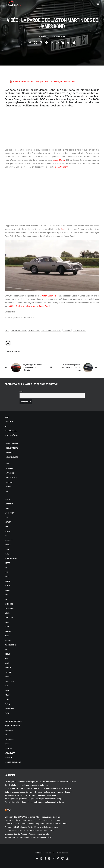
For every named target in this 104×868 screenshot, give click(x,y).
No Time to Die (79, 330)
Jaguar (7, 590)
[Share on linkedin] (52, 43)
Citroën (8, 545)
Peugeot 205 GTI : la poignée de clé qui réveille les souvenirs (31, 827)
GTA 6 (8, 464)
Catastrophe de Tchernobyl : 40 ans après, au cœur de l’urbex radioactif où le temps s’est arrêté (40, 782)
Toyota (7, 704)
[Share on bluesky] (63, 43)
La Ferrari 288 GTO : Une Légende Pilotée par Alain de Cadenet (33, 817)
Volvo (7, 713)
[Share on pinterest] (46, 43)
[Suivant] (80, 368)
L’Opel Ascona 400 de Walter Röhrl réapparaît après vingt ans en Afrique (36, 824)
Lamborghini (9, 609)
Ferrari (7, 563)
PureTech (8, 758)
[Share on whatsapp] (57, 43)
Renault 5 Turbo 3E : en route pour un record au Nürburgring (26, 785)
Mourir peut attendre (51, 330)
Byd (6, 536)
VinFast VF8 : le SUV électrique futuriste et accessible (28, 837)
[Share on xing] (68, 43)
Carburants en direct (13, 762)
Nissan (7, 654)
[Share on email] (74, 43)
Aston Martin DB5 (19, 330)
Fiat (6, 568)
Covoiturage (10, 739)
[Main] (52, 368)
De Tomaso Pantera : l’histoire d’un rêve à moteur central (29, 831)
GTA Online (10, 473)
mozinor (67, 330)
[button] (98, 4)
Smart (7, 695)
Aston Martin (59, 160)
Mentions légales (11, 435)
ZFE (6, 735)
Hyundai (8, 581)
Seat (6, 686)
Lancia (7, 613)
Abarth (7, 499)
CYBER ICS (10, 482)
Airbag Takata (10, 753)
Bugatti (8, 531)
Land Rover (9, 618)
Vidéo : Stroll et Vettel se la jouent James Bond (29, 306)
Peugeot (8, 668)
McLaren (8, 640)
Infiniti (7, 586)
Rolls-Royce (9, 681)
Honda (7, 577)
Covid (64, 229)
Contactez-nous (11, 431)
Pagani (7, 663)
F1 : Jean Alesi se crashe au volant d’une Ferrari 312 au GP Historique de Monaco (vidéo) (38, 788)
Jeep (6, 595)
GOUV (7, 744)
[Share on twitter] (36, 43)
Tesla (7, 700)
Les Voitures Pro (12, 448)
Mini (6, 650)
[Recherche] (90, 4)
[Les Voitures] (13, 4)
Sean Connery (61, 167)
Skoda (7, 690)
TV (9, 810)
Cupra (7, 549)
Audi (6, 518)
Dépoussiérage (12, 478)
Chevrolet (9, 540)
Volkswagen (9, 709)
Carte (7, 417)
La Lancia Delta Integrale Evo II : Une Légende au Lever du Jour (33, 820)
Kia (6, 599)
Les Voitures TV (12, 443)
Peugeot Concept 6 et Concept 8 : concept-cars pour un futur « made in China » (34, 802)
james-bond (34, 330)
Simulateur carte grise (13, 721)
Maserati (8, 631)
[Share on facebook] (30, 43)
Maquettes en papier (12, 726)
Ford (7, 572)
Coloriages (9, 730)
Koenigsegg (9, 604)
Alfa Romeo (9, 504)
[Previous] (24, 368)
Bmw (6, 527)
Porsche (8, 672)
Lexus (7, 622)
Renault (8, 677)
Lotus (7, 627)
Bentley (8, 522)
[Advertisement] (52, 125)
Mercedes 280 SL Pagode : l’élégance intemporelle (27, 834)
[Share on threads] (41, 43)
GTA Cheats (10, 469)
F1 (55, 296)
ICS (7, 491)
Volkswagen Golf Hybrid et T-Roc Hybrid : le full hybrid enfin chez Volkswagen (34, 799)
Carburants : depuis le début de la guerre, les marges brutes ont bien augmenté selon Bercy (38, 792)
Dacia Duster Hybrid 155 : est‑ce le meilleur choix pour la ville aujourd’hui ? (32, 795)
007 (7, 330)
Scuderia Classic (12, 457)
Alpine (7, 508)
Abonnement (9, 422)
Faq (6, 426)
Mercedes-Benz (10, 645)
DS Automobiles (11, 559)
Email (22, 392)
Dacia (7, 554)
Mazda (7, 636)
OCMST (9, 487)
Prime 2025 (9, 749)
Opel (6, 659)
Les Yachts (10, 453)
